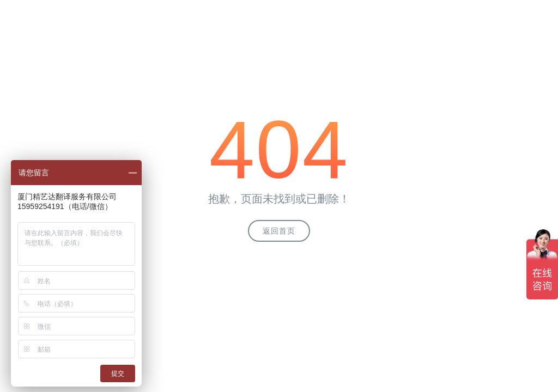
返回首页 (279, 231)
